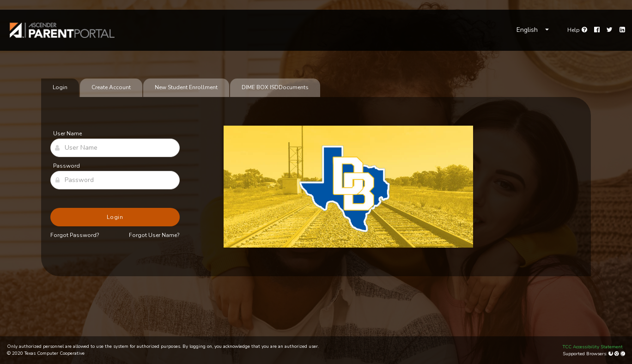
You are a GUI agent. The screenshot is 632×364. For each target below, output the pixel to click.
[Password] (115, 180)
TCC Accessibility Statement (593, 347)
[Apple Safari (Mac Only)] (623, 354)
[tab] (275, 88)
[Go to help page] (577, 30)
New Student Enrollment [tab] (186, 87)
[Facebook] (597, 30)
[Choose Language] (533, 30)
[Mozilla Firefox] (611, 354)
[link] (62, 30)
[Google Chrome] (617, 354)
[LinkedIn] (622, 30)
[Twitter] (610, 30)
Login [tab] (60, 87)
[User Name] (115, 148)
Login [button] (115, 217)
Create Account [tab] (111, 87)
